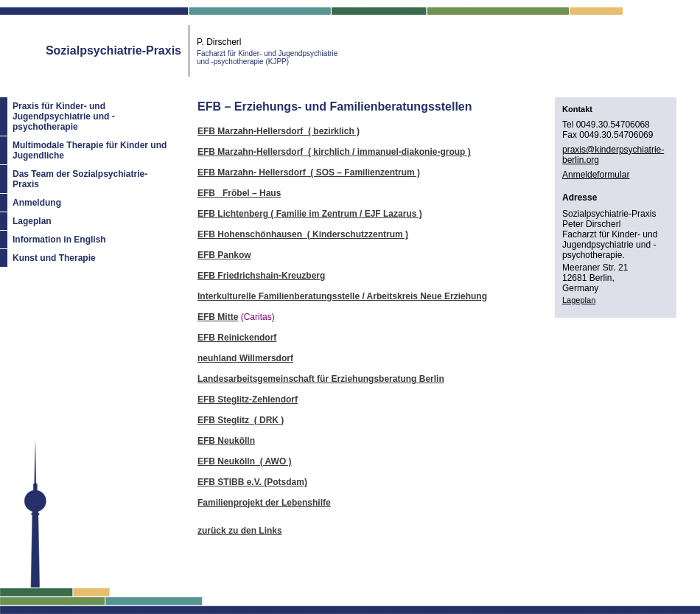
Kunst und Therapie (54, 258)
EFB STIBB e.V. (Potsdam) (252, 482)
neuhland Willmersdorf (245, 358)
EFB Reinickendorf (237, 338)
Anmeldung (37, 203)
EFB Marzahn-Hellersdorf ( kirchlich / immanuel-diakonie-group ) (334, 152)
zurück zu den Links (240, 531)
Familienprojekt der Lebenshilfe (264, 503)
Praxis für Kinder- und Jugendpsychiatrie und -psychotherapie (64, 116)
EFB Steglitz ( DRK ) (241, 420)
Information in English (59, 240)
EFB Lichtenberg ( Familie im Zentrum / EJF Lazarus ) (310, 214)
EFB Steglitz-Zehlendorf (248, 400)
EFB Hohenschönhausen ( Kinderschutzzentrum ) (303, 234)
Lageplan (32, 221)
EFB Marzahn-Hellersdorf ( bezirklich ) (279, 131)
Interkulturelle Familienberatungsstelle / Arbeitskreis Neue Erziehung (342, 296)
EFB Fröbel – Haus (239, 193)
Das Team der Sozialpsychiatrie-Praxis (80, 179)
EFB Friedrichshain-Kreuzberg (261, 276)
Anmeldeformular (596, 175)
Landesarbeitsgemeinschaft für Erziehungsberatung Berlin (321, 379)
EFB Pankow (224, 255)
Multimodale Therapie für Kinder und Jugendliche (90, 150)
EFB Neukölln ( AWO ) (245, 461)
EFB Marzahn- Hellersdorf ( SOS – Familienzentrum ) (309, 172)
